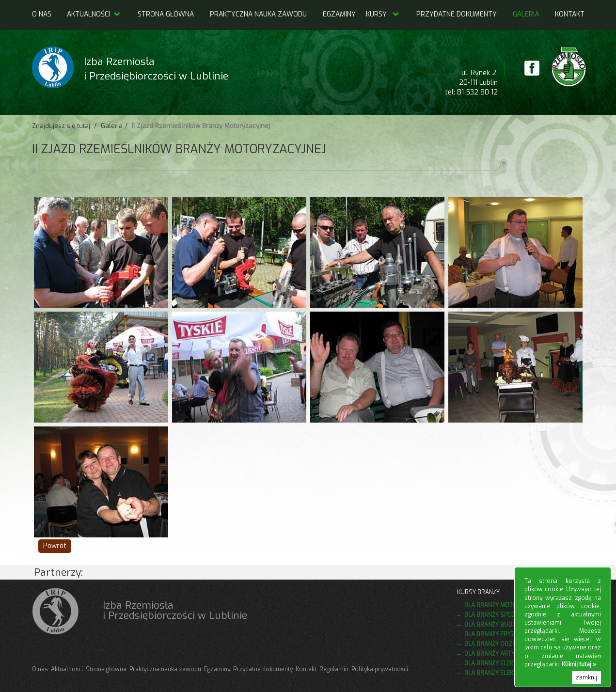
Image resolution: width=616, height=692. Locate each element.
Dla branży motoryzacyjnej (507, 605)
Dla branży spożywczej (501, 615)
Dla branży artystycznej (503, 654)
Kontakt (570, 14)
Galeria (526, 14)
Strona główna (166, 14)
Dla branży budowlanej (502, 625)
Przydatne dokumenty (457, 14)
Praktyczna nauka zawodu (258, 14)
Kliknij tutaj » (579, 664)
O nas (42, 14)
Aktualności (94, 14)
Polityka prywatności (380, 669)
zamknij (586, 677)
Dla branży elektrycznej (503, 673)
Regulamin (334, 669)
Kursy (376, 14)
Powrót (55, 546)
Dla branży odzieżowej (500, 644)
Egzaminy (339, 14)
